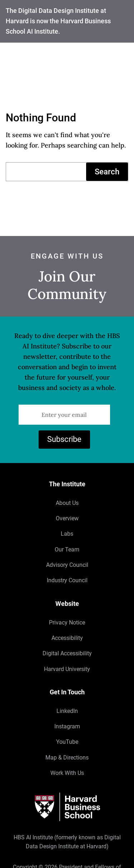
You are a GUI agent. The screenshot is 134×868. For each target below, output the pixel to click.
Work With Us (67, 773)
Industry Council (67, 581)
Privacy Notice (67, 623)
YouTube (67, 742)
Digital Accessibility (67, 654)
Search (107, 171)
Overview (67, 518)
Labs (67, 534)
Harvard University (67, 669)
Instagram (67, 726)
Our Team (67, 549)
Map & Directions (67, 758)
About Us (67, 503)
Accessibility (67, 638)
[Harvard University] (67, 807)
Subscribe (64, 439)
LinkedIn (67, 711)
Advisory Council (67, 565)
